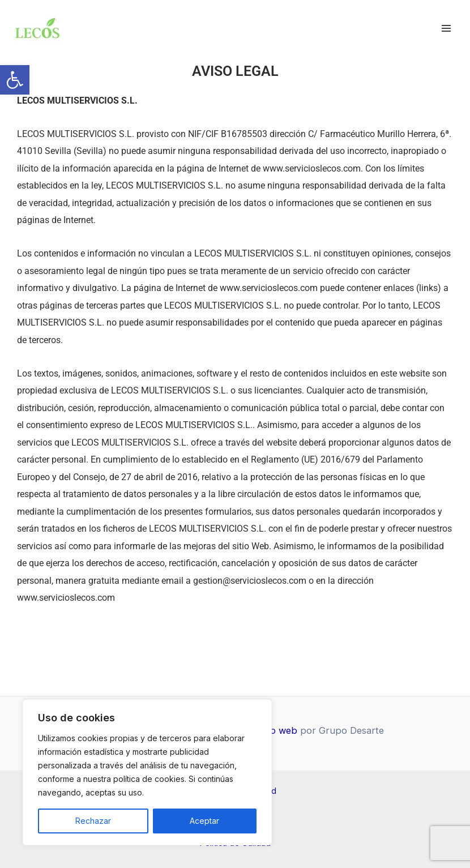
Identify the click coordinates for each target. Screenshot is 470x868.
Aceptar (204, 821)
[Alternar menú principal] (446, 29)
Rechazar (93, 821)
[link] (15, 80)
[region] (147, 772)
